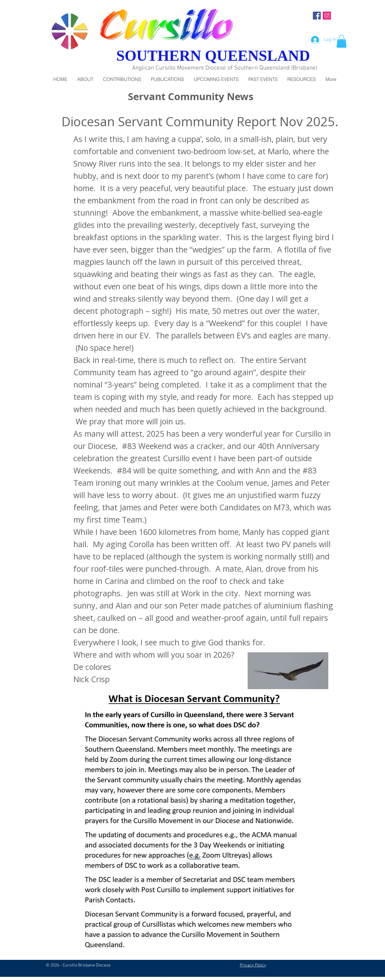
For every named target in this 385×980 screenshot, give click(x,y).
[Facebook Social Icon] (317, 16)
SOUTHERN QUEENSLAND (213, 56)
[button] (342, 41)
